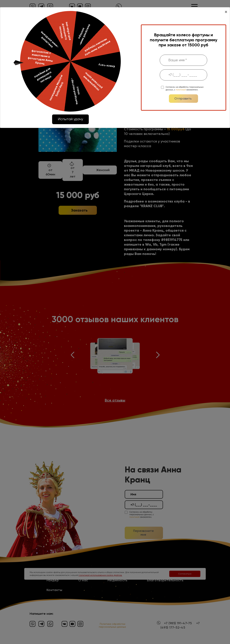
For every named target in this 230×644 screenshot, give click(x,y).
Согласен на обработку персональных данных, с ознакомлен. (185, 88)
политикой (181, 90)
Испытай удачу (70, 119)
